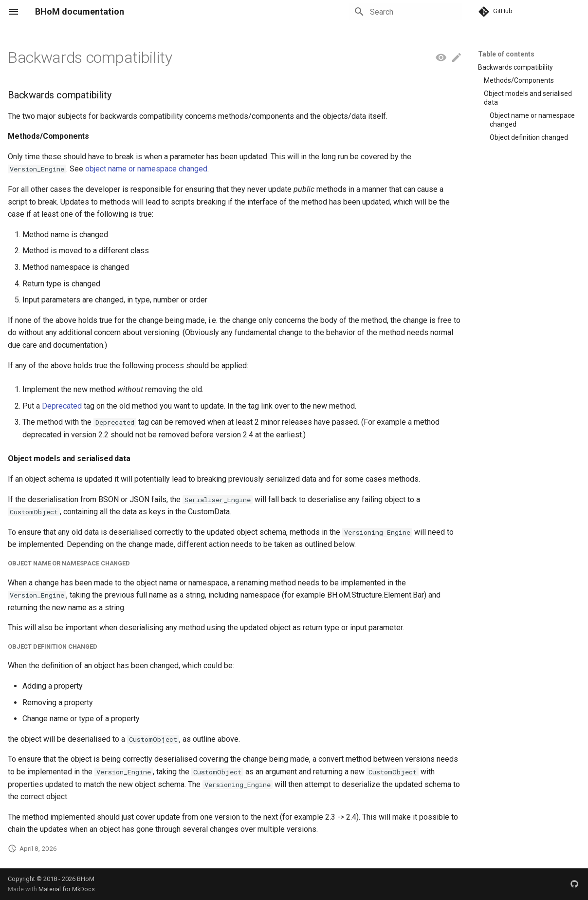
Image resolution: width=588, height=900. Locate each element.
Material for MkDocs (67, 889)
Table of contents (506, 54)
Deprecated (62, 406)
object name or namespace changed (146, 169)
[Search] (405, 12)
